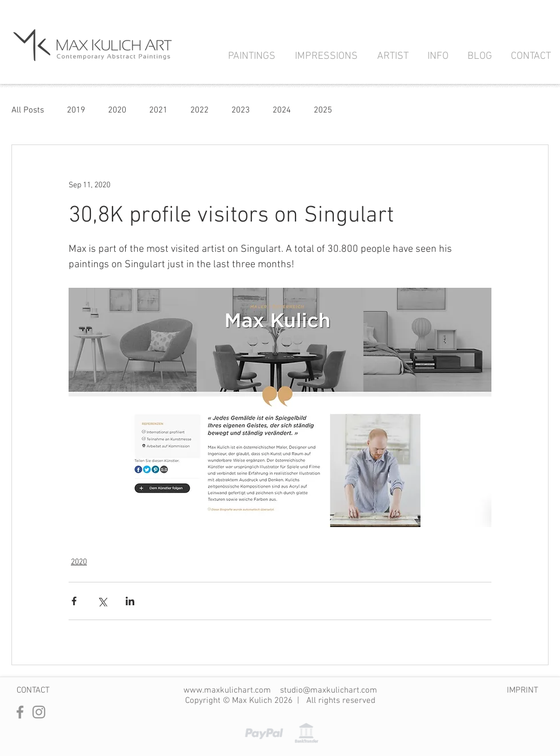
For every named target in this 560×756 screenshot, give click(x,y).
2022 (199, 110)
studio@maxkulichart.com (329, 690)
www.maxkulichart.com (227, 690)
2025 (323, 110)
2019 (76, 110)
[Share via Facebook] (74, 601)
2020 (117, 110)
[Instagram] (39, 712)
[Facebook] (20, 712)
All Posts (28, 110)
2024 (282, 110)
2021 (158, 110)
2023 (241, 110)
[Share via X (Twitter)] (102, 601)
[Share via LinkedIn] (130, 601)
